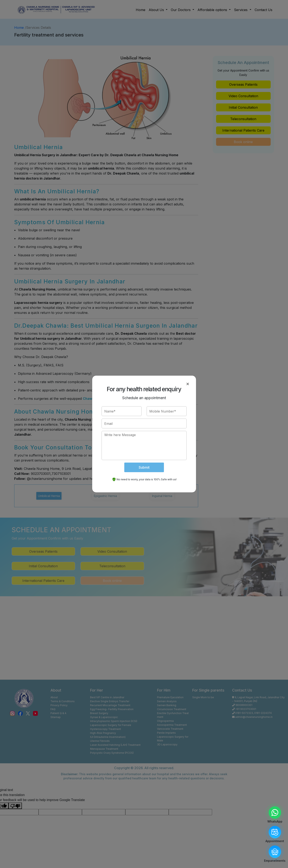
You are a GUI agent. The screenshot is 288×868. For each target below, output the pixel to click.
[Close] (188, 384)
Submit (144, 467)
